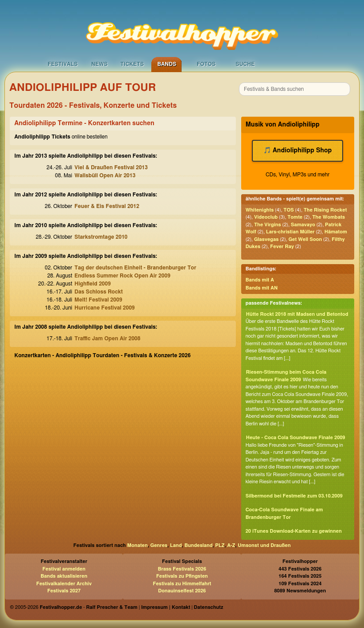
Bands (167, 64)
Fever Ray (282, 247)
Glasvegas (266, 239)
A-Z (231, 545)
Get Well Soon (305, 239)
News (99, 64)
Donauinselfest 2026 (182, 591)
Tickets (132, 64)
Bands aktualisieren (64, 576)
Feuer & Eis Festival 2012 (107, 206)
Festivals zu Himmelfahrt (182, 584)
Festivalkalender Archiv (64, 584)
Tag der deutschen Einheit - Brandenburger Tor (135, 268)
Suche (245, 64)
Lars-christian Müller (290, 232)
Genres (159, 545)
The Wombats (329, 217)
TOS (289, 210)
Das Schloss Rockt (98, 292)
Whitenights (260, 210)
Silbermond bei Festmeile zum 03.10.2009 (294, 496)
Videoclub (266, 217)
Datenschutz (209, 607)
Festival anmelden (64, 569)
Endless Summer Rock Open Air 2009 (122, 276)
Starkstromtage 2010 (101, 237)
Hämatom (336, 232)
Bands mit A (260, 280)
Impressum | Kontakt (166, 607)
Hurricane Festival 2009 (105, 308)
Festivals (63, 64)
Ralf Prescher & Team (112, 607)
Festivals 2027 (64, 591)
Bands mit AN (262, 288)
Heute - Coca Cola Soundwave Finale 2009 (296, 438)
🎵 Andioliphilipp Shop (297, 151)
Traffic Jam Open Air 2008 (107, 338)
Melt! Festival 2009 (98, 300)
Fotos (206, 64)
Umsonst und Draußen (264, 545)
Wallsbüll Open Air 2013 (105, 175)
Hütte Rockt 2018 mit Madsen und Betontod (297, 314)
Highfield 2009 (93, 284)
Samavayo (303, 225)
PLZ (220, 545)
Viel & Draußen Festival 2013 (111, 167)
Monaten (138, 545)
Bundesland (198, 545)
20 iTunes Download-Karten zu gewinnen (294, 531)
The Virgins (268, 225)
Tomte (295, 217)
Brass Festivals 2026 (182, 569)
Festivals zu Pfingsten (182, 576)
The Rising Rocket (325, 210)
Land (176, 545)
